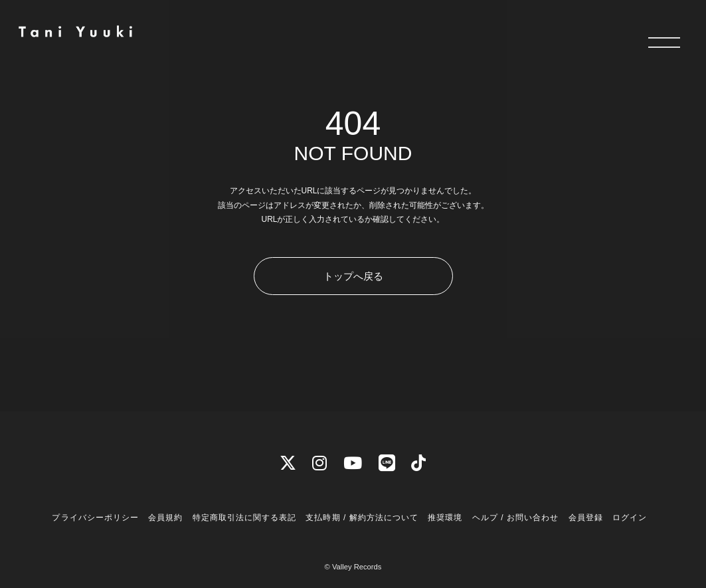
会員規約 (165, 518)
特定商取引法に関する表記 (244, 518)
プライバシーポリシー (95, 518)
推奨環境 (445, 518)
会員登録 (586, 518)
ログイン (630, 518)
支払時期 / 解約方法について (362, 518)
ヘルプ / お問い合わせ (515, 518)
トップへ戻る (353, 276)
